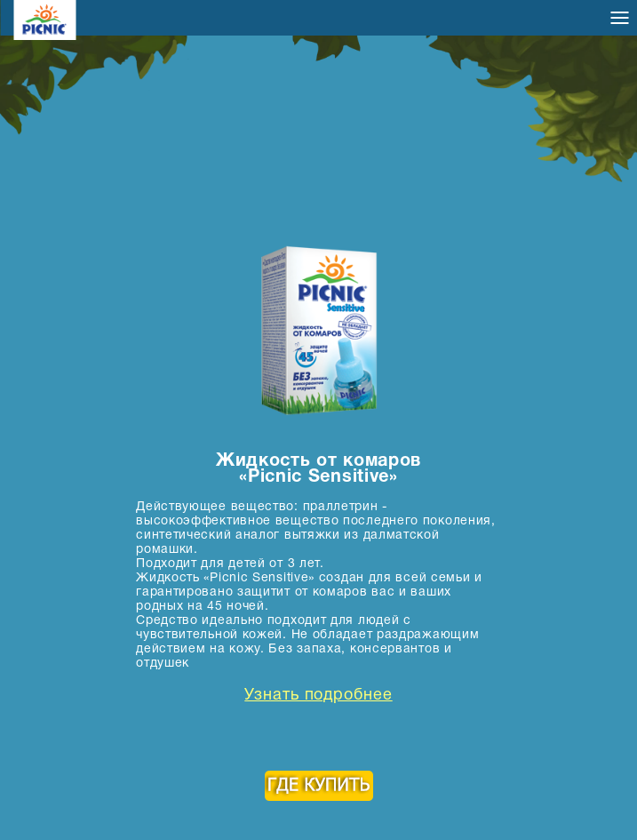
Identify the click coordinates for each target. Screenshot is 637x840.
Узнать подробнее (318, 696)
